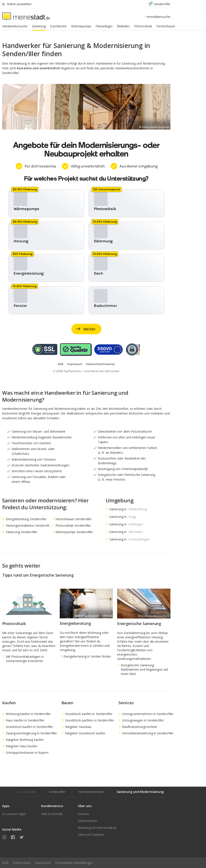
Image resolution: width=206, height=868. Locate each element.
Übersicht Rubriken (91, 835)
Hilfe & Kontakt (52, 814)
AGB (5, 863)
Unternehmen (88, 821)
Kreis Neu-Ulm (26, 792)
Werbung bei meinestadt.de (97, 828)
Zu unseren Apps (14, 814)
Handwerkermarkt (91, 792)
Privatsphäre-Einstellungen (74, 863)
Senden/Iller (57, 792)
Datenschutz (22, 863)
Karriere (83, 814)
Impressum (43, 863)
